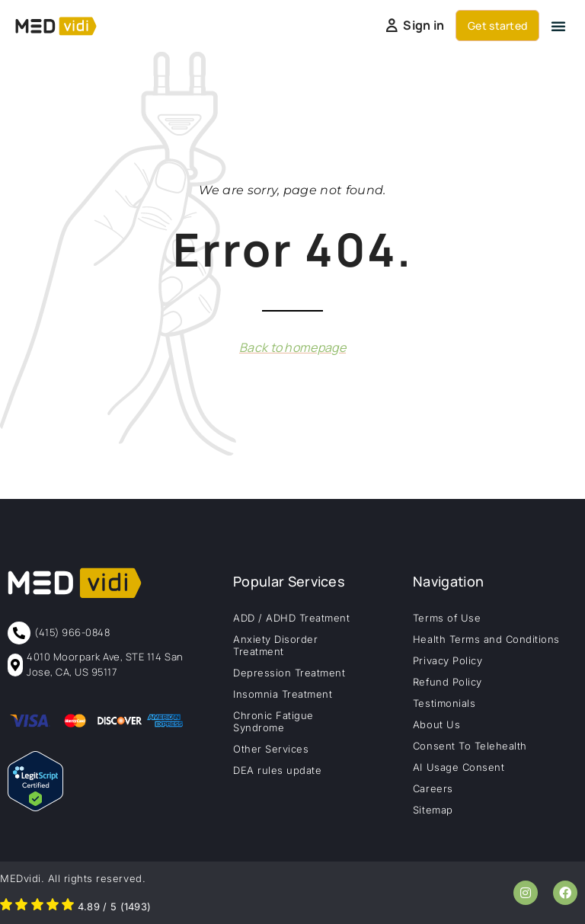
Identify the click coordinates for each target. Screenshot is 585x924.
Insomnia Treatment (283, 694)
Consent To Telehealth (470, 746)
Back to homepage (292, 347)
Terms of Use (447, 618)
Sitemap (433, 810)
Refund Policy (448, 682)
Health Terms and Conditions (486, 639)
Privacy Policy (448, 660)
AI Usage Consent (459, 767)
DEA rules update (277, 770)
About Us (436, 724)
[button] (558, 26)
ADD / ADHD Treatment (291, 618)
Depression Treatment (289, 673)
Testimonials (444, 703)
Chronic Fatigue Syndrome (273, 721)
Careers (433, 788)
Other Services (271, 749)
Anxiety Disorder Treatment (275, 645)
